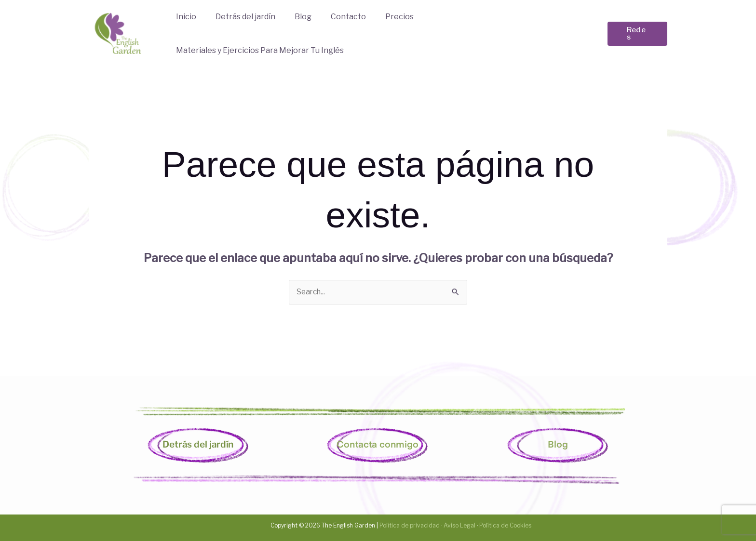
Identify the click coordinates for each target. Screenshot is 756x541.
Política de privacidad (409, 525)
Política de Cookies (505, 525)
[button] (637, 33)
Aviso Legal (459, 525)
